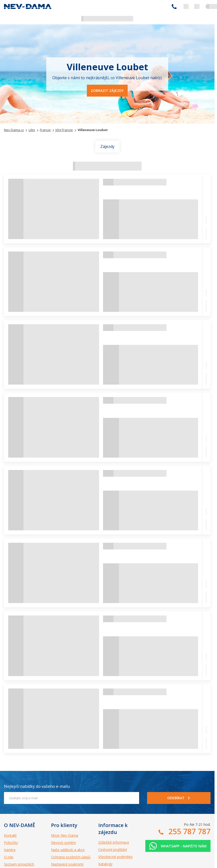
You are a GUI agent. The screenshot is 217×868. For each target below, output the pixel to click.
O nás (9, 857)
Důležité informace (114, 842)
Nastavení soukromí (67, 864)
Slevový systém (63, 843)
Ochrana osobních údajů (71, 857)
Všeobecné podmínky (115, 857)
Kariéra (10, 850)
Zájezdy (107, 146)
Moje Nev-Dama (65, 835)
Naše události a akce (68, 850)
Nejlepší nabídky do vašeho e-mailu (37, 786)
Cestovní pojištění (113, 850)
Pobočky (11, 843)
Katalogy (105, 864)
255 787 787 (174, 6)
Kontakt (10, 835)
